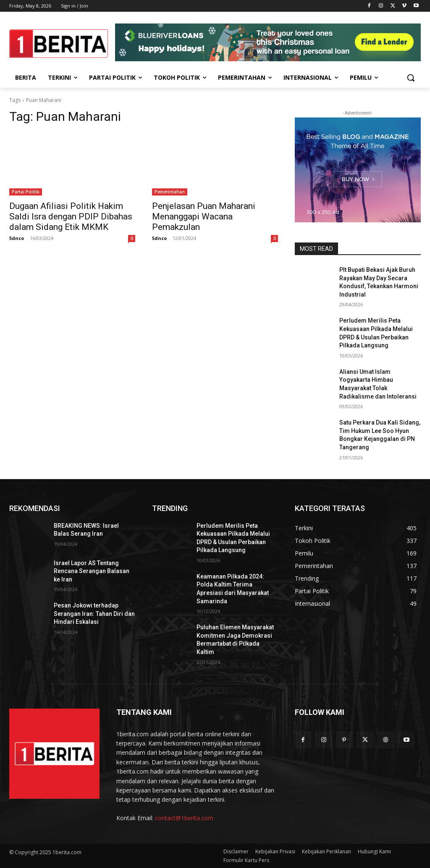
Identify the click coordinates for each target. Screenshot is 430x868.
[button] (411, 78)
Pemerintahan (170, 192)
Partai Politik (26, 192)
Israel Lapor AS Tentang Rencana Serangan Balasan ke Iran (92, 571)
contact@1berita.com (184, 818)
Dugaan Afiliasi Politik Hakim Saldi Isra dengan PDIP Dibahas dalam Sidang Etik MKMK (71, 216)
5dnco (17, 238)
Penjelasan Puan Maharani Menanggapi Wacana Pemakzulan (204, 216)
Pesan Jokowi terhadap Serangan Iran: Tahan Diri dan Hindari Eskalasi (94, 614)
